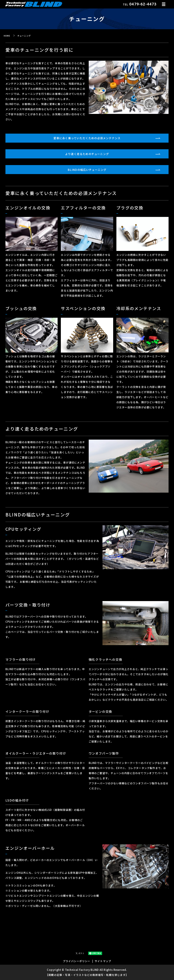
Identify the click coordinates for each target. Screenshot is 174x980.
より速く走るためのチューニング (87, 154)
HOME (7, 36)
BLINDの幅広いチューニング (87, 170)
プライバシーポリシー (77, 961)
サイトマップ (103, 961)
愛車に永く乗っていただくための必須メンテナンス (87, 138)
